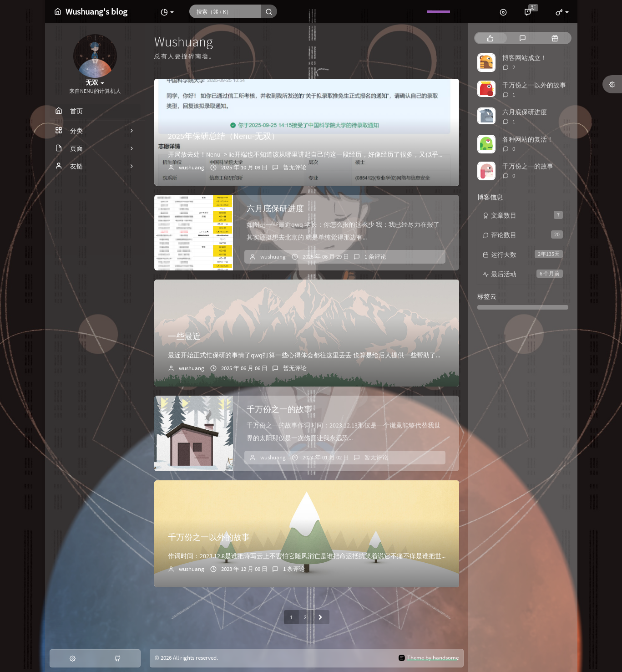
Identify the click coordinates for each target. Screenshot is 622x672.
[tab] (490, 38)
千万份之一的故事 (279, 409)
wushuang (192, 167)
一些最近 (184, 336)
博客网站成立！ (525, 58)
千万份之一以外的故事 (209, 537)
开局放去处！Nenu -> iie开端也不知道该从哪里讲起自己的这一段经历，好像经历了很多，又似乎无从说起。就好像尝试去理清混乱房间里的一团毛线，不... (385, 154)
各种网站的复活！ (528, 139)
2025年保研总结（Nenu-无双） (224, 136)
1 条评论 (375, 257)
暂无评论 (295, 167)
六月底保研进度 (275, 208)
